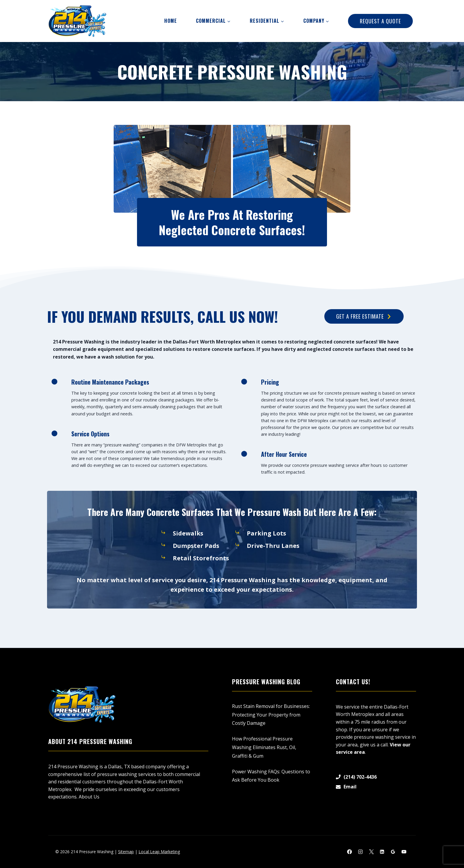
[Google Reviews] (393, 852)
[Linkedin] (382, 852)
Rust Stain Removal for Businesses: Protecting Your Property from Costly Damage (271, 715)
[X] (371, 852)
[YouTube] (404, 852)
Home (171, 21)
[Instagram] (360, 852)
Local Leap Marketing (159, 852)
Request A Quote (380, 21)
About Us (89, 797)
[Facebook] (349, 852)
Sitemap (126, 852)
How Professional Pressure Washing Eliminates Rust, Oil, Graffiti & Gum (264, 747)
